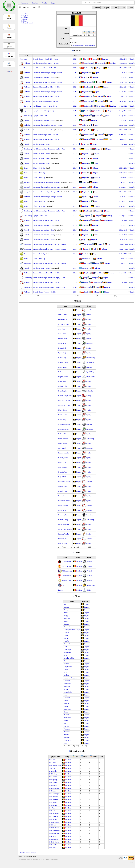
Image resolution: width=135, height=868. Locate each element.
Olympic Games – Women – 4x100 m (45, 292)
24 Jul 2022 (123, 101)
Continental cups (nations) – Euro (43, 77)
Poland (97, 220)
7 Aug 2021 (123, 111)
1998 (51, 782)
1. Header (24, 13)
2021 (75, 111)
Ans (65, 604)
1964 (51, 808)
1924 (51, 833)
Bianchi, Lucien (63, 439)
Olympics (9, 47)
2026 (75, 59)
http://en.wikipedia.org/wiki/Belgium (84, 45)
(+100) (77, 296)
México (55, 805)
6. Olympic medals (27, 23)
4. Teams (24, 19)
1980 (51, 797)
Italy (86, 59)
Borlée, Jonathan (63, 505)
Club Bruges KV (67, 561)
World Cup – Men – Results (42, 144)
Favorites (45, 3)
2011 (75, 278)
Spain (97, 73)
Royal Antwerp (67, 576)
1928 (51, 828)
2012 (75, 273)
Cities (77, 596)
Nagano (55, 782)
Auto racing (90, 439)
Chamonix (56, 833)
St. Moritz (56, 822)
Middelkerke (68, 692)
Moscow (55, 797)
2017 (75, 168)
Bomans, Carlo (62, 486)
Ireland (99, 82)
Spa (65, 723)
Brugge (66, 621)
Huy (65, 661)
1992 (51, 788)
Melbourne (56, 814)
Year (76, 56)
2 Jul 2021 (123, 120)
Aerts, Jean (61, 329)
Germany (110, 68)
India (107, 116)
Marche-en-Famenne (70, 678)
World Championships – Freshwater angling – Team (49, 149)
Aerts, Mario (62, 334)
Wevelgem (67, 737)
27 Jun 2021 (123, 125)
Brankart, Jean (62, 544)
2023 (75, 92)
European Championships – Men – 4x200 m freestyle (49, 244)
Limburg (66, 675)
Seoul (54, 791)
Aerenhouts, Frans (63, 324)
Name (65, 306)
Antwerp (66, 607)
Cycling (89, 319)
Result (99, 56)
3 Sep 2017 (123, 182)
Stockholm (56, 842)
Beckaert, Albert (63, 386)
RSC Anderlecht (67, 571)
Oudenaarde (67, 709)
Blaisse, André (62, 443)
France (84, 77)
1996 (51, 785)
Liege (65, 672)
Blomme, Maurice (63, 453)
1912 (51, 842)
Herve (66, 655)
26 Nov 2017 (123, 168)
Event (53, 56)
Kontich (66, 664)
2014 (75, 263)
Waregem (67, 729)
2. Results (24, 15)
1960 (51, 811)
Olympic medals (77, 751)
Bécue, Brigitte (62, 391)
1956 (51, 814)
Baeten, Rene (62, 343)
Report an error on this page (28, 853)
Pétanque (89, 367)
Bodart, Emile (62, 462)
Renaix (66, 712)
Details (132, 59)
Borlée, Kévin (62, 510)
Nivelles (66, 703)
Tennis (26, 168)
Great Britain (88, 97)
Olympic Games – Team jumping (43, 111)
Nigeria (107, 292)
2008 (75, 292)
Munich (55, 802)
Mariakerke (67, 684)
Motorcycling (91, 358)
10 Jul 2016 (123, 220)
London (55, 771)
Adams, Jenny (62, 315)
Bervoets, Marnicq (64, 429)
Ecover (60, 590)
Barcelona (56, 788)
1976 (51, 799)
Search (9, 66)
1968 (51, 805)
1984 (51, 794)
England (97, 154)
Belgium (105, 59)
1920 (51, 839)
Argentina (87, 216)
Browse (9, 28)
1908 (51, 845)
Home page (24, 3)
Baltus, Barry (62, 358)
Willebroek (67, 740)
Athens (55, 777)
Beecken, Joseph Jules (65, 396)
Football (27, 77)
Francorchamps (68, 644)
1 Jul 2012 (123, 273)
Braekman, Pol (62, 539)
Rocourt (66, 715)
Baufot (60, 372)
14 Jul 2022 (123, 106)
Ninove (66, 701)
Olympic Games (55, 757)
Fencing (89, 315)
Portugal (97, 130)
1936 (51, 825)
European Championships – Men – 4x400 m (47, 87)
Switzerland (88, 68)
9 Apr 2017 (123, 201)
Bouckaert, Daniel (63, 515)
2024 (75, 77)
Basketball (27, 73)
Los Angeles (56, 794)
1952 (51, 816)
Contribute (35, 3)
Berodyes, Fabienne (64, 424)
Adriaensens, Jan (63, 319)
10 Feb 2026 (123, 59)
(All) (116, 296)
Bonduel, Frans (62, 491)
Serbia (84, 125)
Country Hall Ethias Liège (72, 630)
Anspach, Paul (62, 339)
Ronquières (67, 718)
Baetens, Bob (62, 348)
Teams (77, 552)
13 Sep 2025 (123, 63)
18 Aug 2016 (123, 216)
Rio (54, 768)
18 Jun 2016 (123, 235)
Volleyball (27, 182)
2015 (75, 259)
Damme (66, 633)
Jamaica (100, 101)
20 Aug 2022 (123, 97)
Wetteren (66, 735)
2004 (51, 777)
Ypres (66, 743)
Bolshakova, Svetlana (64, 482)
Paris (54, 760)
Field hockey (28, 116)
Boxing (89, 396)
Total (101, 757)
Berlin (54, 825)
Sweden (87, 111)
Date (124, 56)
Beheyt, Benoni (63, 410)
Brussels (66, 624)
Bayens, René (62, 381)
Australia (98, 116)
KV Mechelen (66, 566)
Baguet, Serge (62, 353)
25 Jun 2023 (123, 92)
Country (77, 306)
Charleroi (67, 627)
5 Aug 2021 (123, 116)
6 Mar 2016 (123, 254)
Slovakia (87, 287)
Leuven (66, 669)
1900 (51, 848)
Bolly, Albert (62, 477)
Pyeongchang (57, 765)
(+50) (39, 296)
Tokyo (54, 763)
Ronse (66, 720)
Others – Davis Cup (39, 168)
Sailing (89, 590)
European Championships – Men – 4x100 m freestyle (49, 249)
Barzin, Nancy (62, 367)
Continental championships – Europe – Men (47, 182)
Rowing (89, 348)
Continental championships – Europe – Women (47, 73)
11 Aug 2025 (123, 68)
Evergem (66, 638)
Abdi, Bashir (62, 310)
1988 (51, 791)
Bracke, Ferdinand (64, 524)
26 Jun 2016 (123, 230)
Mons (65, 695)
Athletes (77, 301)
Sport (26, 56)
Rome (54, 811)
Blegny (66, 616)
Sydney (55, 780)
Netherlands (101, 63)
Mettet (66, 689)
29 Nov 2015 (123, 259)
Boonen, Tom (62, 496)
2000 (51, 780)
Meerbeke (67, 686)
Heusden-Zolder (69, 658)
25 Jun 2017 (123, 197)
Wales (84, 225)
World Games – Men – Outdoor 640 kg (45, 106)
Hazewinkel (67, 652)
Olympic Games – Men (40, 116)
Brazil (96, 163)
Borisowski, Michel (64, 501)
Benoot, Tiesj (62, 420)
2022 (75, 97)
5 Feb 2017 (123, 206)
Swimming (27, 244)
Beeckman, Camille (64, 400)
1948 (51, 819)
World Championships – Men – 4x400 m (46, 101)
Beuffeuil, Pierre (63, 434)
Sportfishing (28, 149)
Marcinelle (67, 681)
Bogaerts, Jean (62, 472)
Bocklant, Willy (63, 458)
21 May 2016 (124, 244)
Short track (23, 59)
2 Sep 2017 (123, 187)
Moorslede (67, 698)
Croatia (95, 144)
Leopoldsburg (68, 667)
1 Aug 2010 (123, 282)
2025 (75, 63)
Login (53, 3)
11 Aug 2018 (123, 139)
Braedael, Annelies (64, 534)
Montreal (55, 799)
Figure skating (91, 377)
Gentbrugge (67, 650)
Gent (65, 647)
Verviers (66, 726)
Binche (66, 613)
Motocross (90, 343)
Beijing (55, 774)
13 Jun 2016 (123, 240)
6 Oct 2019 (123, 135)
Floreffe (66, 641)
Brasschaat (67, 618)
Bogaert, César (62, 467)
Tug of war (27, 68)
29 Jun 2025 (123, 73)
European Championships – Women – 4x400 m (48, 82)
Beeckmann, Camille (64, 405)
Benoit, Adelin (62, 415)
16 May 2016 (124, 249)
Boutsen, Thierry (63, 520)
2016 (75, 216)
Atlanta (55, 785)
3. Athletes (25, 17)
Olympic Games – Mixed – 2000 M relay (46, 59)
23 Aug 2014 (123, 263)
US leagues (9, 56)
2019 (75, 135)
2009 (75, 287)
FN (63, 585)
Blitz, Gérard (62, 448)
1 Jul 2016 (123, 225)
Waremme (67, 732)
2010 (75, 282)
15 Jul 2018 (123, 144)
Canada (95, 59)
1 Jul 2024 (123, 77)
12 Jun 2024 (123, 82)
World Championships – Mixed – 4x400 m (46, 63)
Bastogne (67, 610)
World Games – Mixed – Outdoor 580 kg (46, 68)
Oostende (67, 706)
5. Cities (24, 21)
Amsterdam (56, 831)
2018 (75, 139)
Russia (84, 187)
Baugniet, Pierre (63, 377)
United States (88, 63)
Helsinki (55, 816)
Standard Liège (67, 581)
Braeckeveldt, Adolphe (65, 529)
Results (9, 19)
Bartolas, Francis (63, 362)
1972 (51, 802)
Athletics (27, 63)
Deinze (66, 635)
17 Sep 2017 (123, 178)
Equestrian (27, 111)
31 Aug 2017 (123, 192)
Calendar (9, 37)
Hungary (98, 149)
